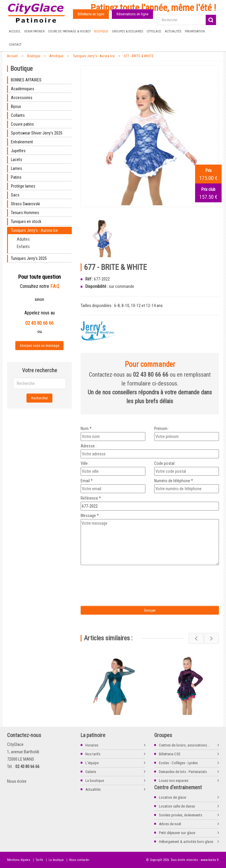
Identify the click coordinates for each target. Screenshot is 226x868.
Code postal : (165, 463)
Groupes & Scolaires (127, 31)
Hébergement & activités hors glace (186, 842)
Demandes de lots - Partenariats (183, 772)
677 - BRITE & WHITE (139, 56)
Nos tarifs (93, 754)
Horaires (92, 745)
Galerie (91, 772)
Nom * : (87, 429)
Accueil (15, 31)
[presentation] (130, 578)
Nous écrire (17, 781)
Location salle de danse (177, 806)
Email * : (88, 481)
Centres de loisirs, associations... (184, 745)
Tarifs (39, 860)
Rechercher (40, 398)
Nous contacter (79, 860)
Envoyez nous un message (40, 346)
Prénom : (162, 429)
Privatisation (195, 31)
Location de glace (172, 797)
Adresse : (89, 446)
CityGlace (154, 31)
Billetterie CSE (170, 754)
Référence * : (92, 498)
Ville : (85, 463)
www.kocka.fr (210, 860)
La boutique (95, 781)
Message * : (91, 516)
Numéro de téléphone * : (175, 481)
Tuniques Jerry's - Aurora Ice (94, 56)
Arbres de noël (170, 824)
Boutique (101, 31)
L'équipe (92, 763)
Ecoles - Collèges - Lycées (178, 763)
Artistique (56, 56)
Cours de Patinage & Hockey (69, 31)
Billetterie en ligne (91, 14)
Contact (15, 45)
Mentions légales (19, 860)
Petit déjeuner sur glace (177, 833)
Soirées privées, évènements (181, 815)
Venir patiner (34, 31)
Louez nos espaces (174, 781)
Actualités (173, 31)
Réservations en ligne (132, 14)
